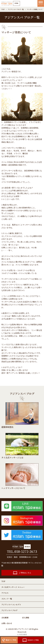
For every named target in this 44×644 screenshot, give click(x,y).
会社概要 (5, 618)
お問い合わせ (7, 623)
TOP (3, 581)
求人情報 (26, 618)
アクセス (5, 593)
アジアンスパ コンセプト (11, 605)
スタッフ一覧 (7, 599)
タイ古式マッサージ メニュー (13, 587)
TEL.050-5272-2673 (22, 551)
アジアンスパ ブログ (9, 610)
